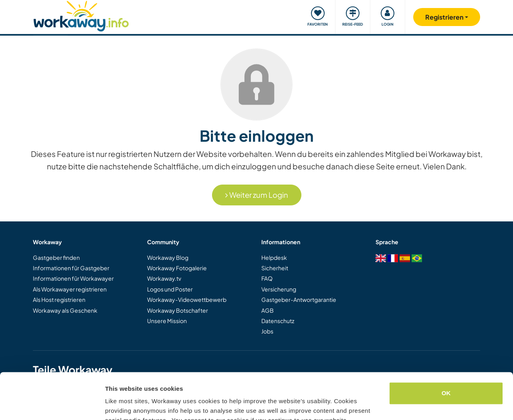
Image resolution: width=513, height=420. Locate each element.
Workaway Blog (168, 257)
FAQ (267, 278)
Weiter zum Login (257, 195)
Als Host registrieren (59, 299)
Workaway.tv (164, 278)
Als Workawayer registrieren (70, 289)
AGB (268, 310)
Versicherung (279, 289)
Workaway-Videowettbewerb (187, 299)
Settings (117, 404)
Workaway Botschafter (178, 310)
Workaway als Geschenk (65, 310)
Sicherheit (275, 268)
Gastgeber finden (56, 257)
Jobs (267, 331)
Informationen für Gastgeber (71, 268)
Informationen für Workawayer (73, 278)
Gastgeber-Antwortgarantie (299, 299)
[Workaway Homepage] (81, 15)
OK (446, 355)
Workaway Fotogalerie (177, 268)
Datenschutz (278, 321)
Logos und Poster (170, 289)
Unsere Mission (167, 321)
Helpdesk (274, 257)
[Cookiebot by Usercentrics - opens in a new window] (52, 404)
